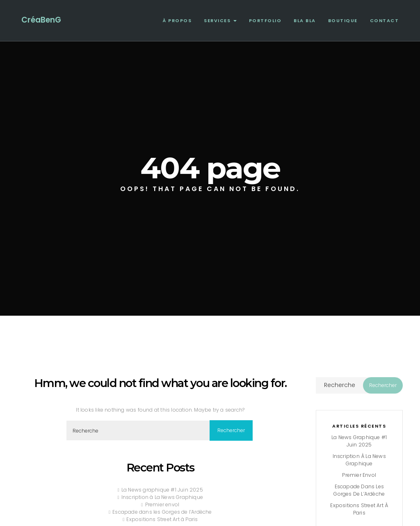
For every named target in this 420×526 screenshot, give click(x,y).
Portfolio (265, 20)
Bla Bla (305, 20)
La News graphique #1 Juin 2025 (162, 490)
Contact (385, 20)
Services (220, 20)
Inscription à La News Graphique (162, 497)
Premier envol (162, 504)
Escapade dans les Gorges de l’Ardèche (162, 512)
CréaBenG (41, 20)
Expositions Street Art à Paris (162, 519)
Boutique (343, 20)
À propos (177, 20)
